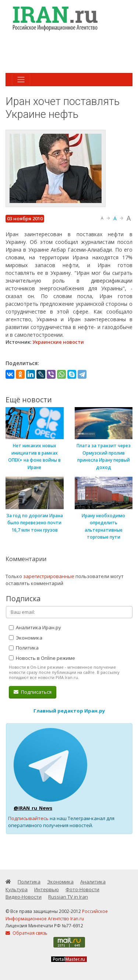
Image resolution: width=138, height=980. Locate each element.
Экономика (26, 638)
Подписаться (33, 692)
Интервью (47, 889)
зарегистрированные (49, 576)
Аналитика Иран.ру (35, 627)
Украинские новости (58, 342)
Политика (24, 648)
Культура (17, 889)
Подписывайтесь (28, 818)
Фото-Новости (82, 889)
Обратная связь (26, 933)
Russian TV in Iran (68, 897)
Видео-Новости (24, 897)
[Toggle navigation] (21, 80)
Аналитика (93, 882)
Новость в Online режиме (42, 658)
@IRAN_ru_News (33, 808)
